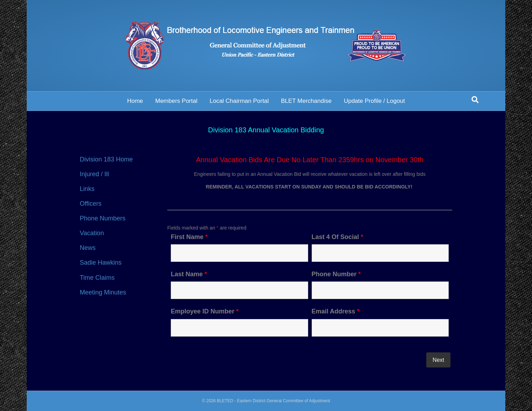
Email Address (336, 311)
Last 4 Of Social (338, 237)
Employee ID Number (205, 311)
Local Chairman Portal (239, 101)
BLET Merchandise (306, 101)
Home (135, 101)
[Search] (475, 100)
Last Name (189, 274)
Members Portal (176, 101)
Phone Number (336, 274)
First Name (189, 237)
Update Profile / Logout (374, 101)
